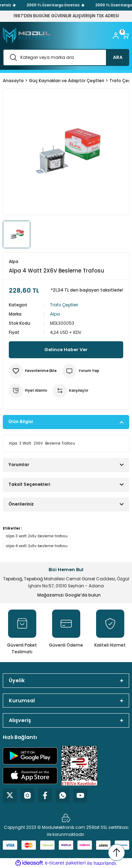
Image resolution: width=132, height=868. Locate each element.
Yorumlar (19, 465)
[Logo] (27, 35)
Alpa (55, 314)
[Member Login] (116, 36)
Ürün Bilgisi (21, 422)
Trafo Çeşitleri (64, 305)
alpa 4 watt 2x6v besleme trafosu (37, 546)
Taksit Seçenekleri (29, 484)
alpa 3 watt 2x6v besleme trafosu (37, 536)
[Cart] (126, 36)
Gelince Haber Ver (66, 350)
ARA (118, 57)
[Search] (66, 57)
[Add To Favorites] (33, 371)
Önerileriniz (21, 504)
